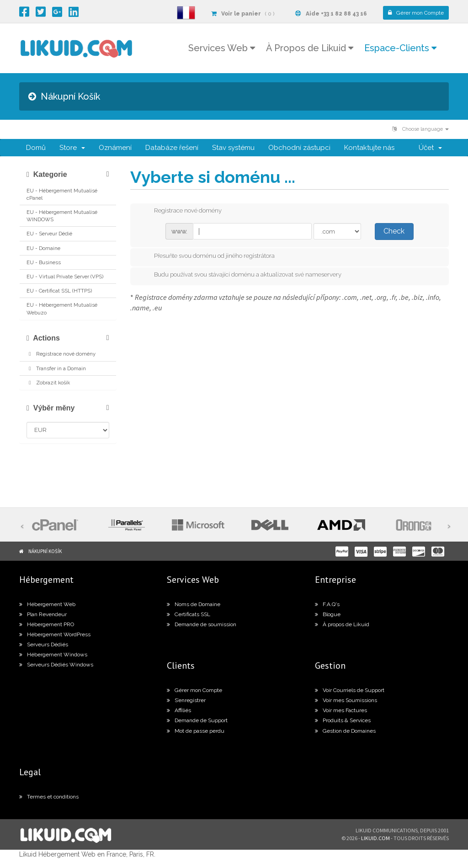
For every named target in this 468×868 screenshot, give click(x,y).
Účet (430, 148)
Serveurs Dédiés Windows (56, 665)
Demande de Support (197, 720)
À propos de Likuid (342, 624)
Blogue (328, 614)
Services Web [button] (222, 48)
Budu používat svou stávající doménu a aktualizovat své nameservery (240, 275)
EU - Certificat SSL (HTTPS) (59, 291)
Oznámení (115, 148)
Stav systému (233, 148)
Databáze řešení (172, 148)
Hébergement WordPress (55, 634)
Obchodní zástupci (299, 148)
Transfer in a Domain (56, 368)
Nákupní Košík (45, 551)
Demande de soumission (202, 624)
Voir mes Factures (341, 710)
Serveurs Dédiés (44, 644)
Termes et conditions (49, 797)
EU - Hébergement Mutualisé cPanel (62, 194)
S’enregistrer (186, 700)
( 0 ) (243, 14)
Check (394, 231)
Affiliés (179, 710)
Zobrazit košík (48, 383)
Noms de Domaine (194, 604)
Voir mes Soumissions (346, 700)
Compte (416, 13)
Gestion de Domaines (345, 731)
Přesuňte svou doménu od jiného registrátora (207, 256)
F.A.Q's (327, 604)
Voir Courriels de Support (350, 690)
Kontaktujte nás (369, 148)
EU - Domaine (43, 248)
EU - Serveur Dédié (49, 234)
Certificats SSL (189, 614)
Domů (36, 148)
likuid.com (375, 838)
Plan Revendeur (43, 614)
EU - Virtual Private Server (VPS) (65, 277)
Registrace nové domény (61, 354)
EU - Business (44, 262)
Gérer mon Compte (194, 690)
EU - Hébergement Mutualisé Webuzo (62, 309)
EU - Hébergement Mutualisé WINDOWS (62, 216)
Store (72, 148)
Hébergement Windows (53, 655)
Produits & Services (343, 720)
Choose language (420, 129)
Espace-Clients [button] (400, 48)
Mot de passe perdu (196, 731)
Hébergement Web (47, 604)
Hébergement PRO (47, 624)
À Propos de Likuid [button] (310, 48)
